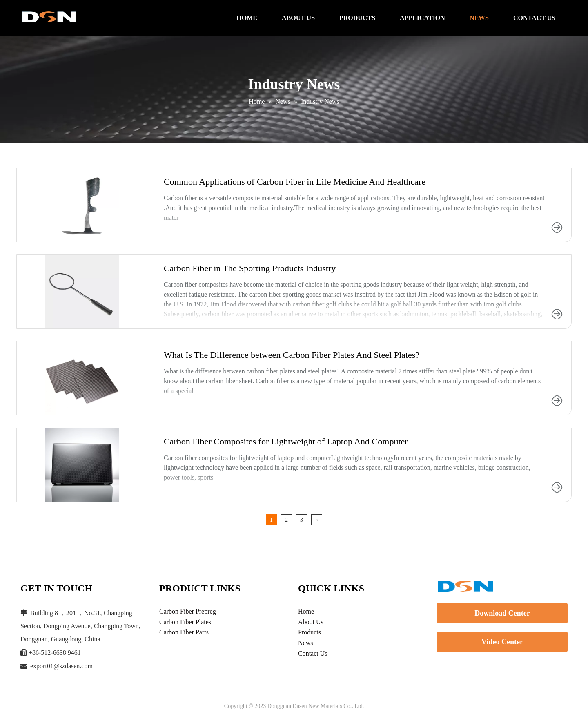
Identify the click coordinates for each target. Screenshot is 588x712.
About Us (311, 622)
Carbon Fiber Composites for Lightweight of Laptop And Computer (286, 441)
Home (306, 611)
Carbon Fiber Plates (185, 622)
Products (310, 632)
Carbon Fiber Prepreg (188, 611)
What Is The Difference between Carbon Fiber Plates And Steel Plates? (292, 355)
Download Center (502, 613)
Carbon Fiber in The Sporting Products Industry (250, 268)
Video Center (502, 642)
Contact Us (313, 653)
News (305, 643)
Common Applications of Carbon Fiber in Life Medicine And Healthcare (295, 182)
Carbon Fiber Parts (184, 632)
